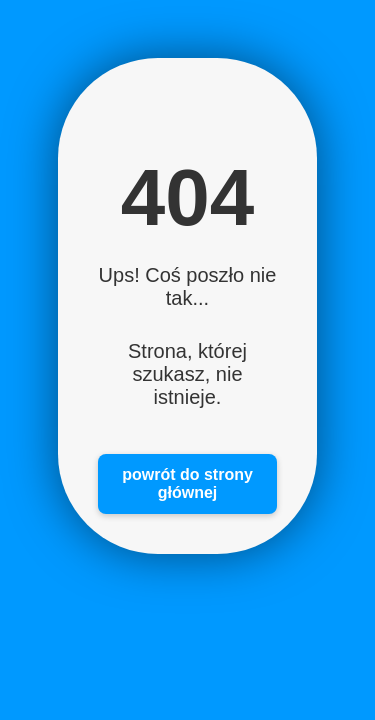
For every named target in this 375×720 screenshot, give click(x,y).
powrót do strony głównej (187, 483)
